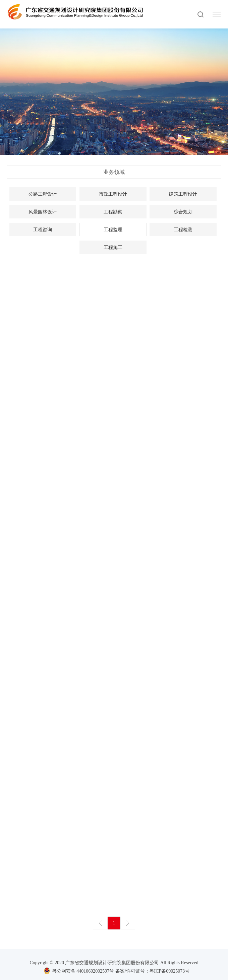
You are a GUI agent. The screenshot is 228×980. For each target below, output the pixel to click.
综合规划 (183, 212)
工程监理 (113, 230)
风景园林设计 (43, 212)
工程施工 (113, 247)
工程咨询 (43, 230)
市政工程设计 (113, 194)
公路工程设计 (43, 194)
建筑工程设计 (183, 194)
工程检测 (183, 230)
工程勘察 (113, 212)
